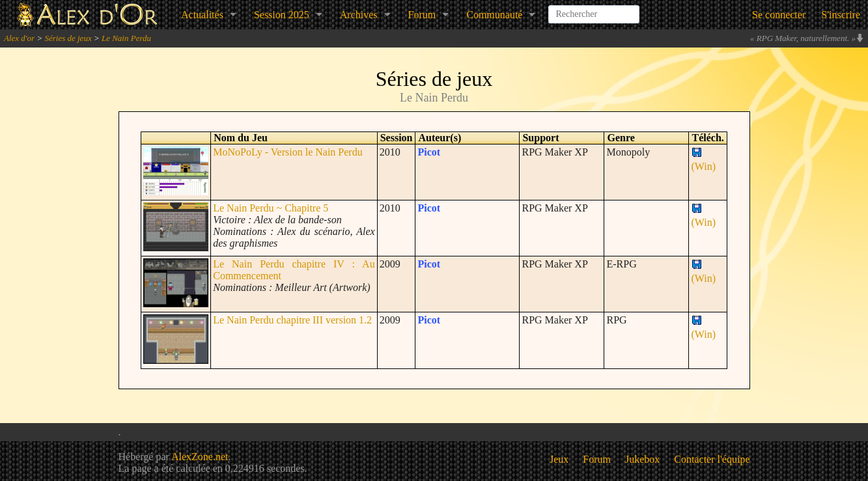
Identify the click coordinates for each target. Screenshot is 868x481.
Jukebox (642, 459)
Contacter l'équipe (712, 459)
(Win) (703, 160)
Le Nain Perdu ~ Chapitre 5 (271, 208)
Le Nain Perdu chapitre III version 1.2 (292, 320)
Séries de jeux (68, 38)
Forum (422, 15)
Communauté (494, 15)
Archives (359, 15)
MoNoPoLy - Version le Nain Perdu (287, 152)
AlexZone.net (200, 457)
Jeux (559, 459)
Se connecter (779, 15)
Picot (429, 152)
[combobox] (594, 9)
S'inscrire (841, 15)
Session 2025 (282, 15)
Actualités (202, 15)
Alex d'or (19, 38)
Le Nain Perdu (126, 38)
